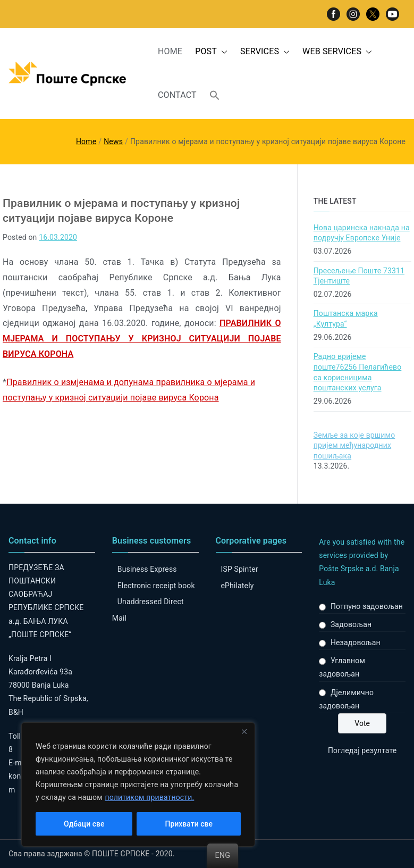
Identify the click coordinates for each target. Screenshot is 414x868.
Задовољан (351, 624)
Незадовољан (356, 642)
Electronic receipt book (156, 586)
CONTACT (177, 95)
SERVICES (265, 52)
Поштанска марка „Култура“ (346, 319)
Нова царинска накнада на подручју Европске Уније (362, 233)
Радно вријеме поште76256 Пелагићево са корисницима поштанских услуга (358, 372)
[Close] (244, 731)
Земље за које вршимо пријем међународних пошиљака (354, 445)
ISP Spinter (240, 569)
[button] (222, 52)
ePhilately (238, 586)
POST (211, 52)
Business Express (147, 569)
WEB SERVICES (337, 52)
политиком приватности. (149, 797)
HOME (170, 51)
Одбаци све (84, 824)
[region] (138, 784)
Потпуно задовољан (367, 606)
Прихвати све (189, 824)
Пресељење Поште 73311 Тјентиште (359, 276)
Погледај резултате (362, 750)
